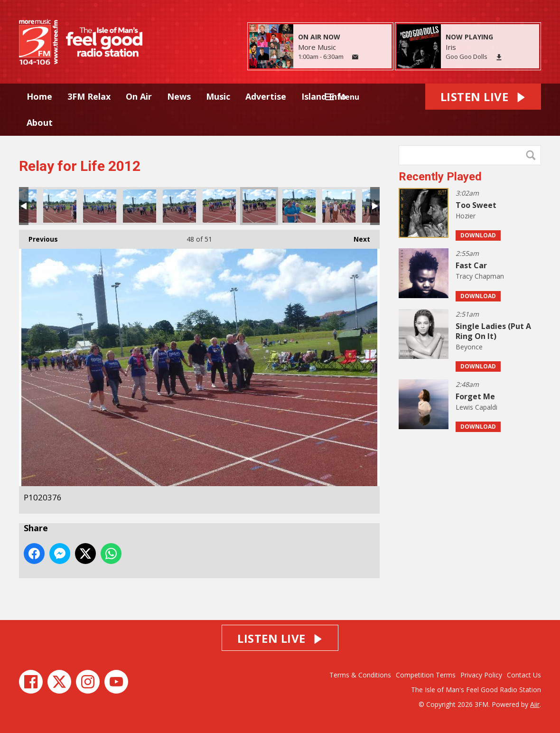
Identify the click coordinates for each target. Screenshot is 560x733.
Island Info (324, 96)
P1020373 (140, 206)
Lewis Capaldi (476, 407)
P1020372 (100, 206)
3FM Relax (89, 96)
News (179, 96)
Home (39, 96)
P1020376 (259, 206)
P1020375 (219, 206)
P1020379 (339, 206)
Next (357, 237)
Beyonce (469, 347)
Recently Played (440, 177)
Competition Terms (426, 675)
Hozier (466, 216)
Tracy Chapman (480, 276)
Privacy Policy (481, 675)
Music (218, 96)
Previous (38, 237)
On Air (139, 96)
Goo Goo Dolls (467, 56)
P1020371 (60, 206)
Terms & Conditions (360, 675)
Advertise (266, 96)
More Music (317, 47)
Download (478, 235)
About (40, 122)
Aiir (535, 704)
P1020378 (299, 206)
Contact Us (524, 675)
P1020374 (179, 206)
